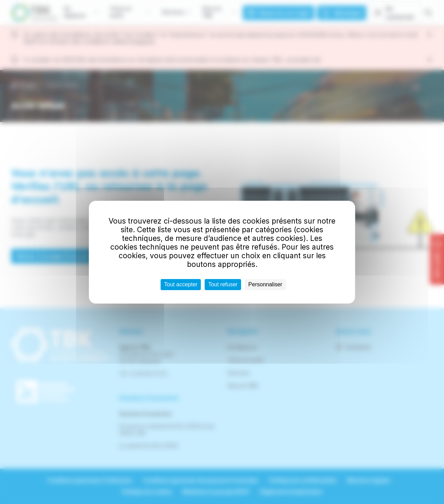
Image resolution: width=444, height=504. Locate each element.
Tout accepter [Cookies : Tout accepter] (181, 284)
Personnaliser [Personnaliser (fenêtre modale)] (265, 284)
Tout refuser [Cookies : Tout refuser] (223, 284)
